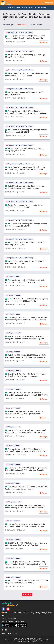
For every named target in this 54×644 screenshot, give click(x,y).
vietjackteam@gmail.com (15, 622)
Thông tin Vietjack (9, 634)
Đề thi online (22, 25)
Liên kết (5, 630)
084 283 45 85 (12, 618)
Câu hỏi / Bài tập (36, 25)
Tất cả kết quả (8, 25)
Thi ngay (44, 42)
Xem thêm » (27, 595)
